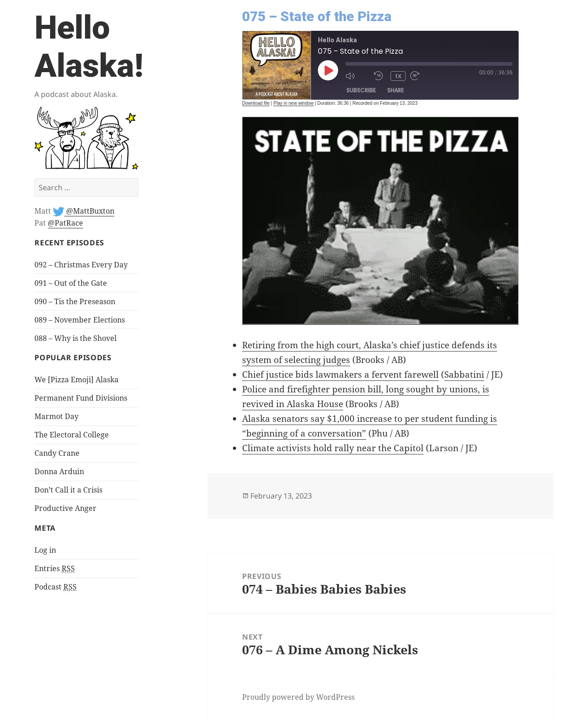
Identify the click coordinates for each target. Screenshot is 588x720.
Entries (55, 569)
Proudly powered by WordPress (298, 697)
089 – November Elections (80, 320)
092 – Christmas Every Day (81, 265)
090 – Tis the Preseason (75, 301)
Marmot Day (57, 416)
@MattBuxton (89, 211)
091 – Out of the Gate (71, 283)
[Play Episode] (328, 70)
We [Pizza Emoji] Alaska (76, 380)
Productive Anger (65, 508)
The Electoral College (72, 435)
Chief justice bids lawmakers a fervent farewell (340, 374)
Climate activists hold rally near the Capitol (333, 448)
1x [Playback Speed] (398, 76)
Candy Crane (57, 453)
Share (396, 90)
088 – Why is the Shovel (76, 338)
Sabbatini (464, 374)
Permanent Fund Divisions (81, 398)
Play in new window (293, 103)
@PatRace (65, 223)
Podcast (56, 587)
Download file (256, 103)
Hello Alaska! (89, 47)
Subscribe (361, 90)
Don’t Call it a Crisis (68, 490)
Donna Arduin (59, 471)
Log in (45, 550)
